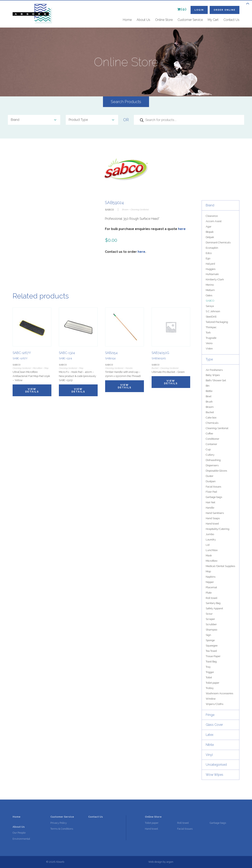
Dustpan (211, 481)
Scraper (210, 619)
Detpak (210, 237)
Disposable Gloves (216, 471)
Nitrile (210, 745)
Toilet (209, 677)
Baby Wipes (213, 375)
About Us (143, 20)
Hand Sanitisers (215, 513)
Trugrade (211, 338)
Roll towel (212, 598)
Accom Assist (214, 221)
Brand (210, 205)
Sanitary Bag (213, 603)
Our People (19, 833)
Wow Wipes (214, 775)
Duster (210, 476)
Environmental (21, 839)
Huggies (211, 269)
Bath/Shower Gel (216, 380)
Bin (208, 386)
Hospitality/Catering (218, 529)
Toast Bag (211, 662)
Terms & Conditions (62, 829)
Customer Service (190, 20)
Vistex (209, 349)
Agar (209, 227)
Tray (208, 667)
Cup (208, 449)
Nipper (210, 582)
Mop (208, 571)
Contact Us (231, 20)
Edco (209, 253)
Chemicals (212, 423)
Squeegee (212, 646)
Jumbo (210, 534)
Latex (210, 735)
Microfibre (212, 561)
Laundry (211, 540)
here (182, 229)
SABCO (210, 301)
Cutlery (210, 455)
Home (127, 20)
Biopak (210, 232)
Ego (208, 258)
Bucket (210, 412)
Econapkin (212, 248)
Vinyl (209, 755)
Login (199, 10)
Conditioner (213, 439)
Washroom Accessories (219, 693)
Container (211, 444)
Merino (210, 285)
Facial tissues (213, 487)
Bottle (209, 391)
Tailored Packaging (217, 322)
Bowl (209, 396)
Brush (209, 402)
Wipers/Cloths (214, 704)
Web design (155, 862)
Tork (208, 333)
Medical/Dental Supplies (220, 566)
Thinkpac (211, 327)
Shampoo (211, 630)
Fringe (210, 715)
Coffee (209, 434)
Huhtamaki (212, 274)
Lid (208, 545)
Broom (210, 407)
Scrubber (211, 624)
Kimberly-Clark (215, 279)
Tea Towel (211, 651)
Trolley (210, 688)
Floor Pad (211, 492)
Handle (210, 508)
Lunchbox (212, 550)
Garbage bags (214, 497)
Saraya (210, 306)
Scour (209, 614)
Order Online (225, 10)
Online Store (164, 20)
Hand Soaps (213, 518)
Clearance (212, 216)
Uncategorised (216, 765)
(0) (182, 9)
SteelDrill (211, 317)
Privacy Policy (59, 823)
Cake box (211, 418)
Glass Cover (214, 725)
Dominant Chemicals (218, 242)
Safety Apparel (214, 608)
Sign (208, 635)
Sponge (210, 640)
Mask (209, 555)
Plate (209, 593)
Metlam (210, 290)
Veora (209, 343)
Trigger (210, 672)
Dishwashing (213, 460)
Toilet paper (213, 683)
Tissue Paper (213, 656)
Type (209, 359)
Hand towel (212, 524)
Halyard (210, 264)
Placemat (211, 587)
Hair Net (210, 502)
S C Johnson (213, 311)
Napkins (211, 577)
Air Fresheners (214, 370)
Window (211, 699)
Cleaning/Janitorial (217, 428)
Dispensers (212, 465)
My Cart (213, 20)
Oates (209, 295)
